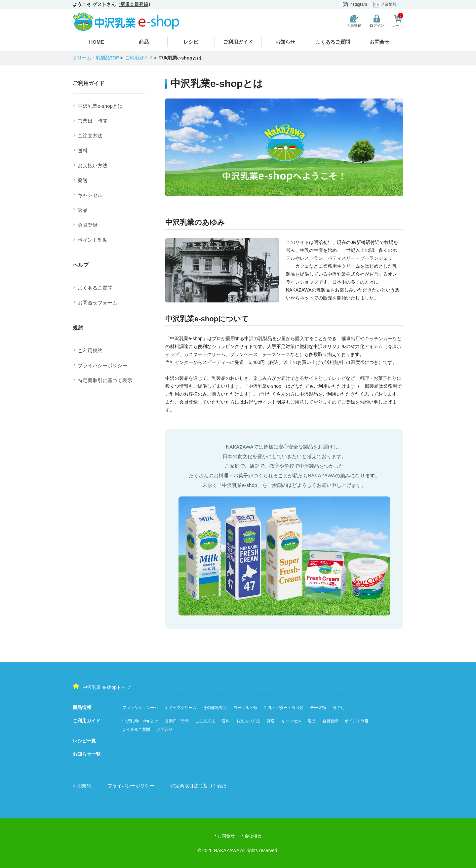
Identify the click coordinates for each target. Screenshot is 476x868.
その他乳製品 (215, 708)
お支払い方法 (93, 165)
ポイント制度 (93, 240)
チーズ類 (318, 708)
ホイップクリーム (180, 708)
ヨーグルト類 (245, 708)
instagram (355, 5)
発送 (83, 180)
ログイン (377, 21)
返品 (83, 210)
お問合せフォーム (98, 303)
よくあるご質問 (333, 42)
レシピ (191, 42)
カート (398, 21)
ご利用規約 (90, 351)
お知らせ (285, 42)
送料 (83, 151)
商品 (144, 42)
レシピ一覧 (84, 741)
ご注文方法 (90, 136)
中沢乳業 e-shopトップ (102, 687)
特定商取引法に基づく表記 (198, 786)
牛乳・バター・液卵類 (284, 708)
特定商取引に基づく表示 (105, 380)
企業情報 (385, 5)
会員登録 (354, 21)
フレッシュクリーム (140, 708)
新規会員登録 (134, 4)
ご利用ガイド (238, 42)
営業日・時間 (93, 121)
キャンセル (90, 195)
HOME (96, 42)
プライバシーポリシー (102, 365)
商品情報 (82, 707)
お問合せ (379, 42)
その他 (338, 708)
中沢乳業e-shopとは (100, 106)
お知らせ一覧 (87, 754)
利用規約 (82, 786)
